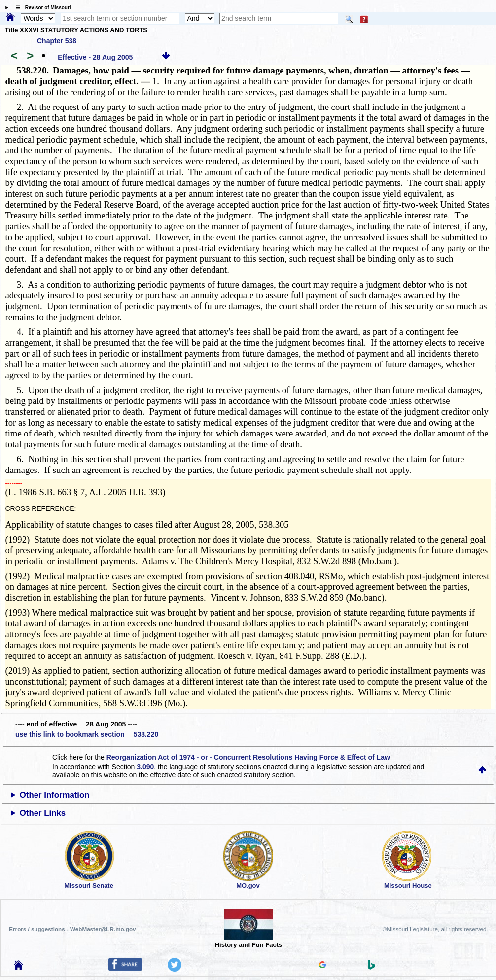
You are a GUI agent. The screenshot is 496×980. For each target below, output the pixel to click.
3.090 (145, 767)
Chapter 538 (57, 41)
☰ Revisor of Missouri (41, 8)
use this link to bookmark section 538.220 (87, 734)
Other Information (55, 795)
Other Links (43, 813)
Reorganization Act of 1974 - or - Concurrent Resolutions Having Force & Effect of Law (248, 757)
